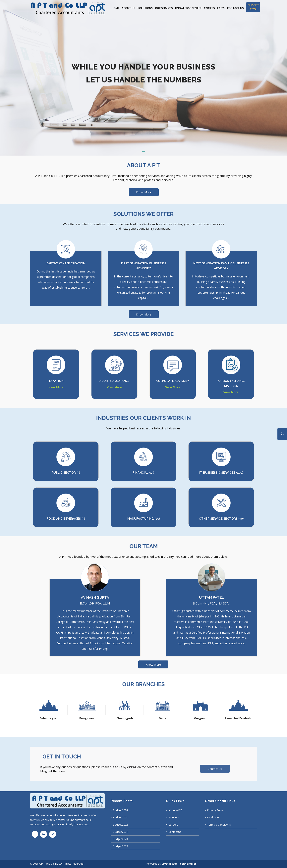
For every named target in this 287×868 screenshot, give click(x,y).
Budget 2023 (120, 817)
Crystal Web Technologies (179, 864)
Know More (144, 192)
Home (115, 8)
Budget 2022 (120, 825)
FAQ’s (221, 8)
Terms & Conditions (219, 825)
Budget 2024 (120, 810)
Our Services (164, 8)
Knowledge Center (188, 8)
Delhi (200, 718)
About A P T (175, 810)
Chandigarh (163, 718)
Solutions (145, 8)
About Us (128, 8)
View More (56, 387)
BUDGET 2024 (253, 7)
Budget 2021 (120, 832)
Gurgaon (238, 718)
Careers (209, 8)
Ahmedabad (49, 718)
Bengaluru (125, 718)
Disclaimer (214, 817)
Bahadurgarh (87, 718)
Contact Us (235, 8)
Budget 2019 (120, 846)
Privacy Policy (215, 810)
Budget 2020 (120, 839)
